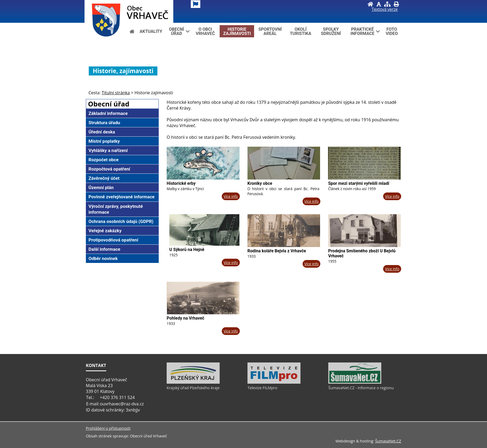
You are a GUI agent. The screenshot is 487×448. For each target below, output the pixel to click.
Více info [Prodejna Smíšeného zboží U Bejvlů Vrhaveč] (392, 269)
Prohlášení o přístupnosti (108, 428)
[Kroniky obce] (284, 163)
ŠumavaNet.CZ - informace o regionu (361, 388)
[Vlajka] (196, 4)
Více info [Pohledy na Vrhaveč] (231, 331)
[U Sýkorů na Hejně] (204, 230)
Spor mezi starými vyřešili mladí (358, 183)
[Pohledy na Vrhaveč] (203, 298)
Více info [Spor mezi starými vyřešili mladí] (392, 196)
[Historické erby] (203, 163)
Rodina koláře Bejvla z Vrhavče (277, 251)
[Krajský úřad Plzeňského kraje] (193, 382)
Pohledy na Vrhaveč (185, 318)
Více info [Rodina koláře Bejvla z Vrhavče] (312, 264)
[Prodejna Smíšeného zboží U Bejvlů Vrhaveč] (364, 231)
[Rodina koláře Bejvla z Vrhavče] (284, 231)
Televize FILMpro (262, 388)
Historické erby (181, 183)
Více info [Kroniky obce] (312, 201)
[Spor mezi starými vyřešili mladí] (364, 163)
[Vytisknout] (396, 4)
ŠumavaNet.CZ (388, 441)
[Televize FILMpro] (274, 382)
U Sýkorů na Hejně (187, 250)
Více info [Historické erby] (231, 196)
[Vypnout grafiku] (379, 4)
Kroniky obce (260, 183)
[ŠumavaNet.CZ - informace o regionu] (355, 382)
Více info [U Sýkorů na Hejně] (231, 263)
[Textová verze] (385, 10)
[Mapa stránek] (387, 4)
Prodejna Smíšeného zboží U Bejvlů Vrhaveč (362, 253)
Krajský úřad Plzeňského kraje (193, 388)
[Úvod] (370, 4)
